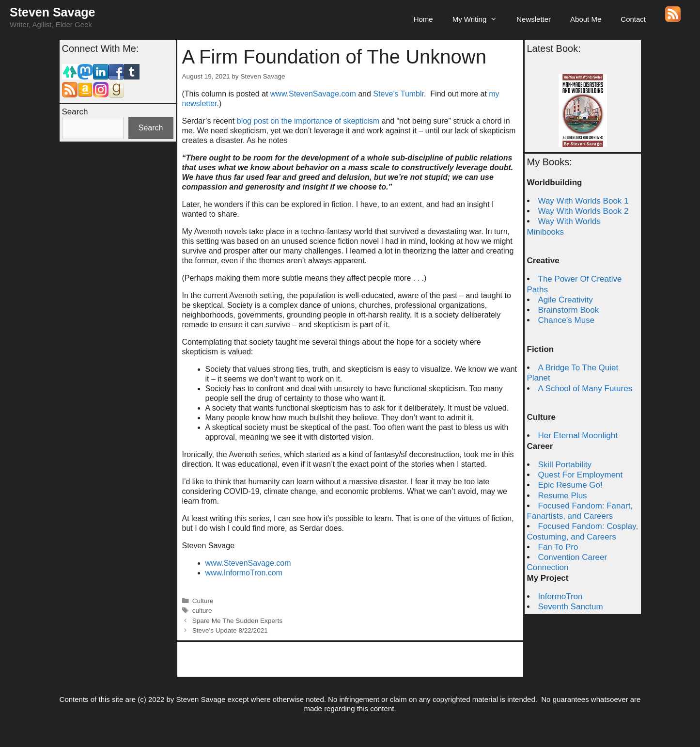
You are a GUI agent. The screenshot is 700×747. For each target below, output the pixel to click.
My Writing (480, 19)
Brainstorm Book (569, 310)
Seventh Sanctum (571, 607)
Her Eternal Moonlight (578, 436)
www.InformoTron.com (244, 573)
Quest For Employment (581, 475)
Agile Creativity (566, 300)
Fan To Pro (558, 547)
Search (75, 112)
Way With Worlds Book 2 (583, 211)
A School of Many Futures (585, 389)
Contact (633, 19)
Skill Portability (565, 465)
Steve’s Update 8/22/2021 (230, 630)
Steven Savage (53, 12)
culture (202, 611)
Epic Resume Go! (570, 485)
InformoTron (560, 596)
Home (423, 19)
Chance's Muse (567, 320)
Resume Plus (563, 496)
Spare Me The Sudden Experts (237, 621)
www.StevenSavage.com (314, 94)
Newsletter (534, 19)
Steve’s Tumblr (398, 94)
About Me (586, 19)
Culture (203, 601)
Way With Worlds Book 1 (583, 201)
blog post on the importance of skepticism (308, 121)
